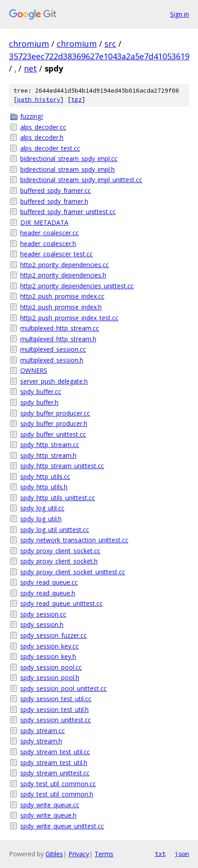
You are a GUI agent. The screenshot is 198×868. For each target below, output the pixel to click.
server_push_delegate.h (54, 381)
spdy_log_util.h (41, 519)
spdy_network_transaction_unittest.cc (74, 540)
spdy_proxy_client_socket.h (59, 561)
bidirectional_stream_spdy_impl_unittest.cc (81, 180)
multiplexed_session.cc (53, 349)
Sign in (180, 14)
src (110, 44)
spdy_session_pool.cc (51, 667)
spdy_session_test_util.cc (56, 699)
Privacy (79, 854)
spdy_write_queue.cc (50, 805)
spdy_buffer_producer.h (54, 423)
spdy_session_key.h (48, 656)
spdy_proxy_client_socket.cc (60, 551)
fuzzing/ (32, 116)
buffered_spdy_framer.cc (56, 190)
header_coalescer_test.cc (56, 254)
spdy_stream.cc (43, 731)
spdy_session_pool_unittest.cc (63, 688)
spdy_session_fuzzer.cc (54, 635)
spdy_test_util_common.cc (58, 784)
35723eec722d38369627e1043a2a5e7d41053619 (99, 56)
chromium (29, 44)
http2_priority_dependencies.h (63, 275)
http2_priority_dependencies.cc (65, 265)
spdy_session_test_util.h (54, 709)
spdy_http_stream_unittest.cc (62, 466)
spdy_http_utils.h (44, 487)
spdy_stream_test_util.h (54, 763)
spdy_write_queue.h (48, 815)
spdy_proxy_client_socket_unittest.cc (73, 572)
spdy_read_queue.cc (49, 582)
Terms (104, 854)
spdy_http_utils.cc (45, 477)
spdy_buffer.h (39, 402)
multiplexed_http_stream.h (58, 339)
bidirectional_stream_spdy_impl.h (67, 169)
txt (160, 854)
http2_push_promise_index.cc (62, 296)
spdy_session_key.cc (49, 646)
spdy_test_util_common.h (57, 794)
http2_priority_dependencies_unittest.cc (77, 286)
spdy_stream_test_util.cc (55, 752)
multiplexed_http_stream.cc (60, 328)
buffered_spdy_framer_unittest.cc (68, 212)
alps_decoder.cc (43, 127)
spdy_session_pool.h (50, 678)
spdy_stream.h (41, 741)
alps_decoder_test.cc (50, 148)
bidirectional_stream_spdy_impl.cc (69, 159)
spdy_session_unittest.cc (56, 720)
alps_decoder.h (42, 137)
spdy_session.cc (43, 614)
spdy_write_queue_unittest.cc (62, 826)
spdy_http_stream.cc (50, 445)
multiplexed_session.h (52, 360)
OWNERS (34, 370)
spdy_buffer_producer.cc (55, 413)
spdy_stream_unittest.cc (55, 773)
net (30, 68)
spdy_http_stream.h (48, 455)
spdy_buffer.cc (41, 391)
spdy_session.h (42, 624)
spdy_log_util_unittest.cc (55, 530)
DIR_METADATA (44, 222)
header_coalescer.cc (49, 233)
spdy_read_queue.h (48, 593)
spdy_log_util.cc (42, 508)
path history (39, 100)
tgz (76, 100)
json (182, 854)
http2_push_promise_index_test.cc (69, 318)
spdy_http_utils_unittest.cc (58, 498)
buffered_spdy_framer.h (54, 201)
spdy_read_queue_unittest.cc (61, 603)
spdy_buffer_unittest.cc (53, 434)
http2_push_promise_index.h (61, 307)
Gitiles (54, 854)
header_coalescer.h (48, 244)
